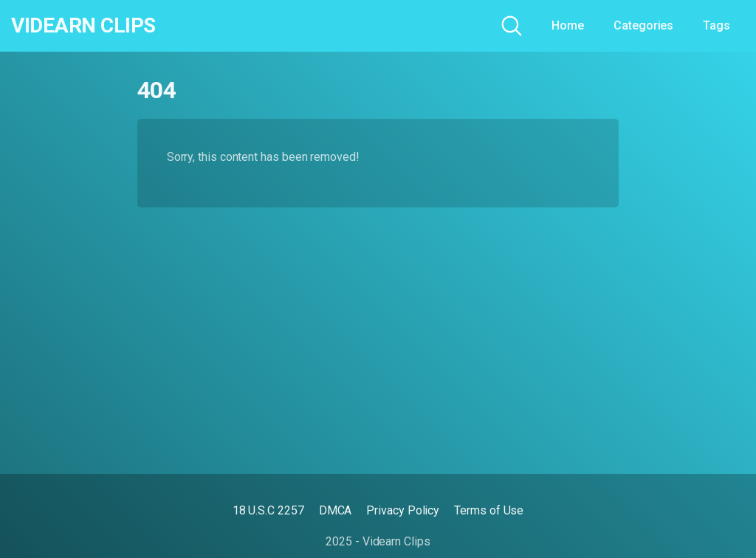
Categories (643, 25)
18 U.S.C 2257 (268, 510)
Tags (717, 25)
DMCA (336, 510)
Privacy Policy (403, 510)
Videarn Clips (83, 26)
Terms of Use (489, 510)
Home (568, 25)
